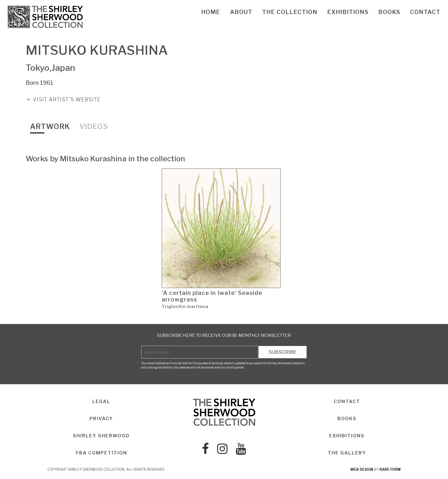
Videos (94, 126)
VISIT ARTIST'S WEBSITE (67, 99)
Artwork (50, 126)
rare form (390, 469)
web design (362, 469)
